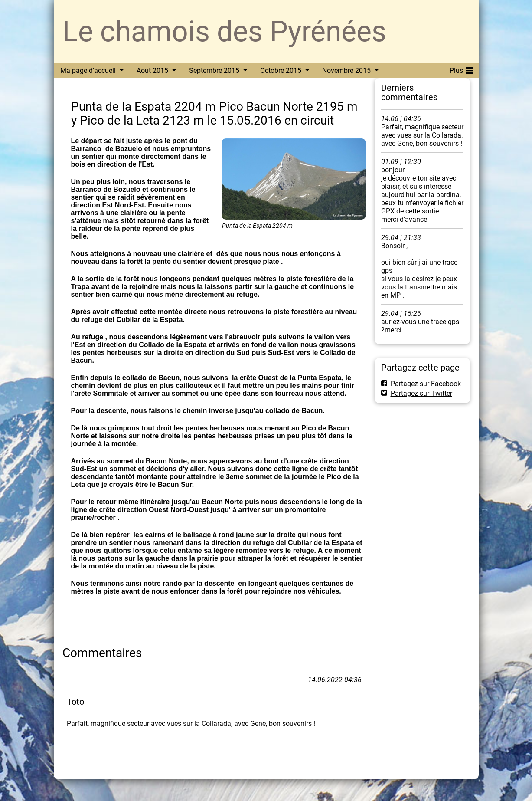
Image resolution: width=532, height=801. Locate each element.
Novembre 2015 (346, 71)
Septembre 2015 (214, 71)
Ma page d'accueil (88, 71)
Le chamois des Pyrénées (224, 31)
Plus (462, 69)
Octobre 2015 (281, 71)
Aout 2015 (152, 71)
